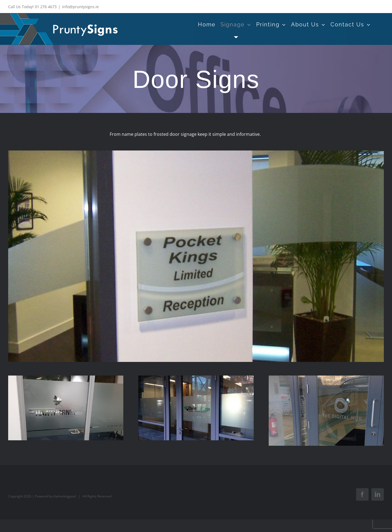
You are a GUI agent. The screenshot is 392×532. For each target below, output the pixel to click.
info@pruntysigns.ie (80, 7)
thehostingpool (65, 496)
